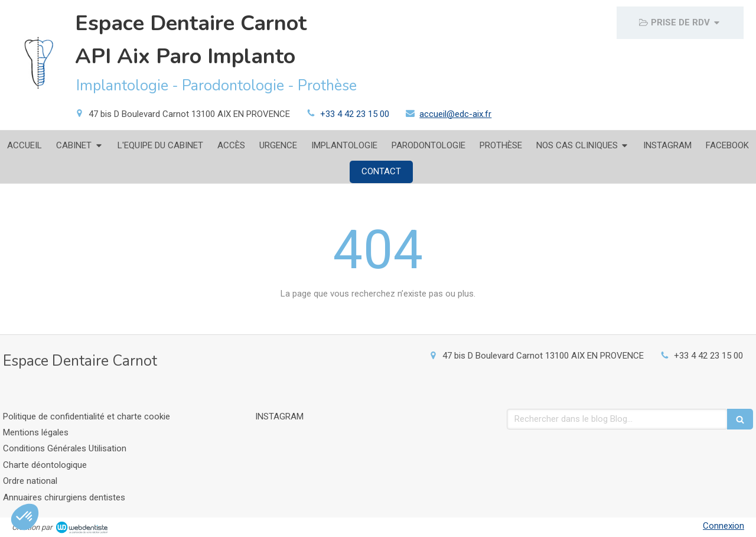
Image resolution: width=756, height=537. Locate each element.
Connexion (724, 526)
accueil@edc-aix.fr (455, 114)
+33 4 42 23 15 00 (355, 114)
